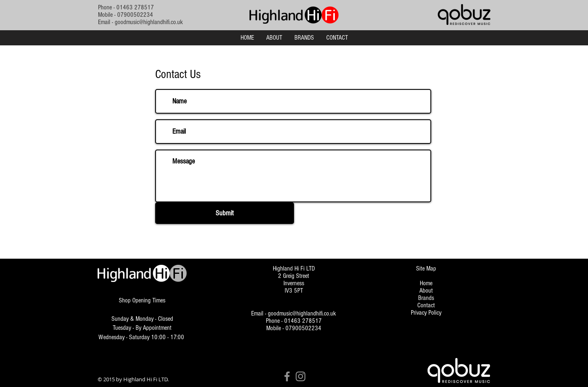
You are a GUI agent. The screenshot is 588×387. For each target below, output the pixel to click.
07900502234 (135, 15)
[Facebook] (287, 376)
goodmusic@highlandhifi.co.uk (149, 22)
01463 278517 (135, 7)
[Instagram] (301, 376)
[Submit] (225, 213)
